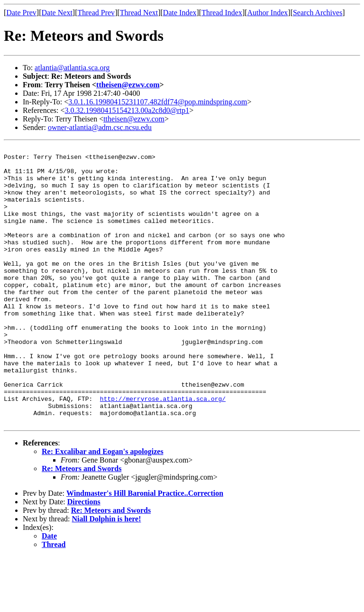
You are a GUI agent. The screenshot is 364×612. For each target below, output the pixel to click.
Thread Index (222, 13)
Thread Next (139, 13)
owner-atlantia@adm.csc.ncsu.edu (100, 127)
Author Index (268, 13)
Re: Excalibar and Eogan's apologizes (103, 507)
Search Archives (318, 13)
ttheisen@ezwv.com (128, 85)
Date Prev (21, 13)
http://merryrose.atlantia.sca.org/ (163, 450)
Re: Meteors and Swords (82, 524)
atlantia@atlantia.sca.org (72, 68)
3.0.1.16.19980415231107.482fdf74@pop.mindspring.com (158, 102)
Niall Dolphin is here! (107, 574)
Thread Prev (96, 13)
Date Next (57, 13)
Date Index (180, 13)
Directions (84, 557)
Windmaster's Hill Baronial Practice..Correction (145, 549)
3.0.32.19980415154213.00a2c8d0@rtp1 (127, 110)
